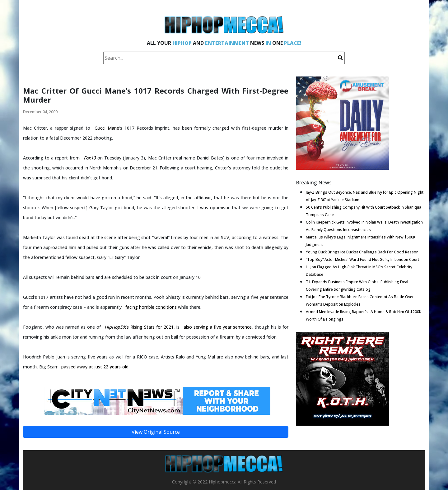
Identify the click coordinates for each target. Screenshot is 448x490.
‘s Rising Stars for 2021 (139, 327)
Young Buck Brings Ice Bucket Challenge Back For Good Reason (362, 252)
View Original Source (156, 432)
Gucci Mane (107, 128)
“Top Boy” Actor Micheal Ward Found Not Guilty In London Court (362, 259)
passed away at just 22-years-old (95, 367)
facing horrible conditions (151, 307)
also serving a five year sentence (218, 327)
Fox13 (90, 158)
